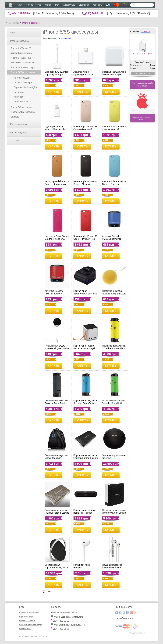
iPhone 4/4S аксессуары (23, 112)
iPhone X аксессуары (21, 53)
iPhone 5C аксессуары (22, 107)
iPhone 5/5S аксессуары (23, 72)
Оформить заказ (143, 73)
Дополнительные (23, 102)
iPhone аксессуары (31, 23)
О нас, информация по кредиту (31, 625)
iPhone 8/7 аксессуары (22, 63)
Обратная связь (25, 629)
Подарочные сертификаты (29, 613)
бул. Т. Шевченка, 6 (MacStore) (55, 13)
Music (13, 33)
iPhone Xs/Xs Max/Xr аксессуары (21, 49)
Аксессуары (69, 5)
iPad (39, 5)
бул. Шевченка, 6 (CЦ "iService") (130, 13)
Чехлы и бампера (23, 82)
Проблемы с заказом (27, 621)
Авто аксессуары (22, 78)
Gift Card (14, 141)
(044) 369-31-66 (94, 13)
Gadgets (15, 117)
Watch (48, 5)
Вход (131, 633)
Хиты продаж (65, 38)
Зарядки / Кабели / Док (25, 87)
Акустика (18, 97)
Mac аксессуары (18, 132)
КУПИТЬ (54, 92)
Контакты (97, 5)
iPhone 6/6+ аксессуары (23, 67)
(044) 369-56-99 (21, 13)
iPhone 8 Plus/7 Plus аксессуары (21, 58)
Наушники (19, 92)
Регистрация (140, 633)
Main (20, 5)
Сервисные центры (26, 617)
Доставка (84, 5)
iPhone (30, 5)
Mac (57, 5)
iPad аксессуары (18, 124)
